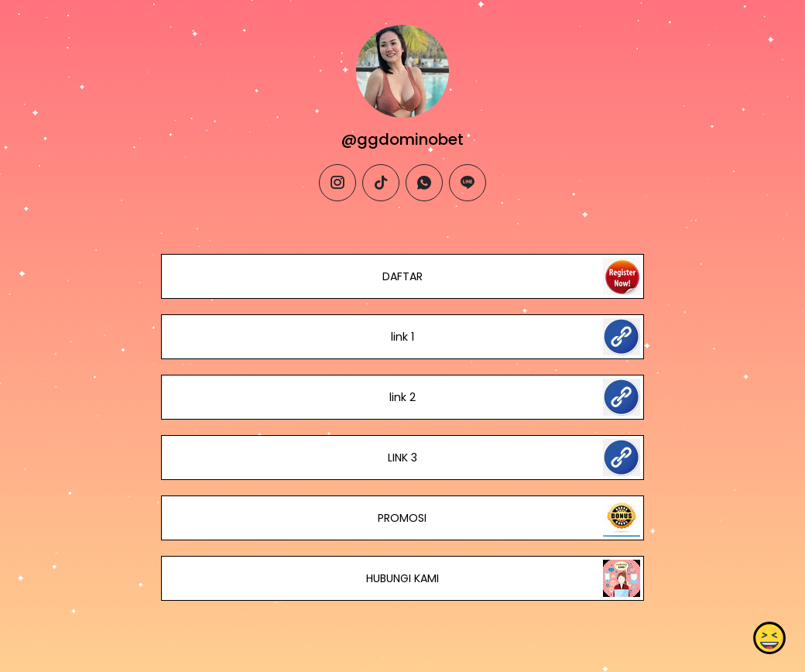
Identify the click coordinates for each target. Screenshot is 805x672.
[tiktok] (381, 183)
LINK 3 (402, 458)
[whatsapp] (424, 183)
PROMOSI (402, 518)
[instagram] (337, 183)
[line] (468, 183)
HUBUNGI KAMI (402, 578)
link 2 (402, 397)
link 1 (402, 337)
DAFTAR (402, 276)
